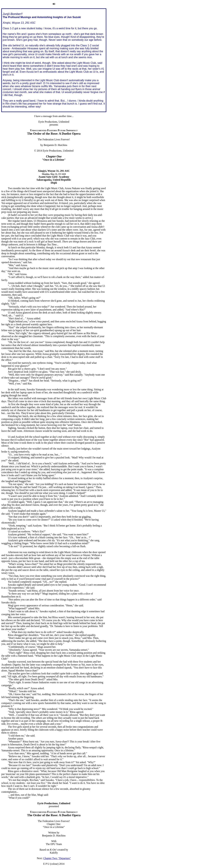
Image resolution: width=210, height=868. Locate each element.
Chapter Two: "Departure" (57, 858)
